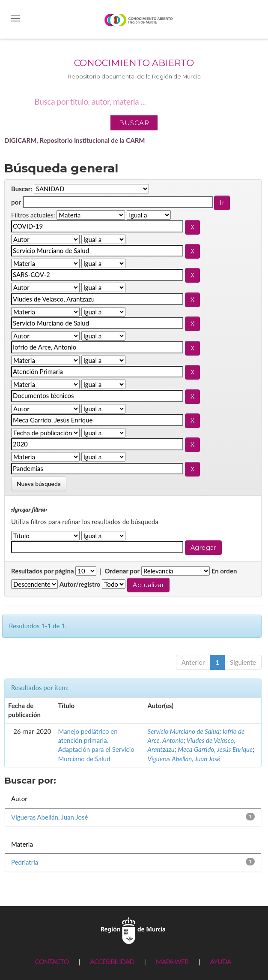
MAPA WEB (172, 961)
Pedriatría (25, 862)
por (16, 202)
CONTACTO (52, 961)
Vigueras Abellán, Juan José (184, 759)
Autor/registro (80, 584)
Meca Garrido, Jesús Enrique (215, 749)
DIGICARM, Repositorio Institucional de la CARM (75, 140)
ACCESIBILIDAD (112, 961)
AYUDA (220, 961)
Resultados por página (43, 571)
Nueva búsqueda (39, 484)
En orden (224, 571)
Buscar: (22, 189)
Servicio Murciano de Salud (184, 731)
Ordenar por (122, 571)
